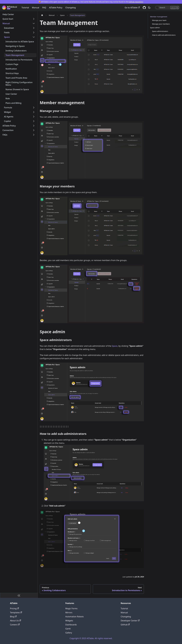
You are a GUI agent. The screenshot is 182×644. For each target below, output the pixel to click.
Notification (11, 69)
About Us (16, 621)
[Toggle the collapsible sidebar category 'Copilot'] (34, 121)
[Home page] (42, 15)
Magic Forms (72, 608)
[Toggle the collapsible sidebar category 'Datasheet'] (34, 28)
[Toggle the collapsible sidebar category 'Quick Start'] (34, 19)
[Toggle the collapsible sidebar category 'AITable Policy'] (34, 126)
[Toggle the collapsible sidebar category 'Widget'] (34, 112)
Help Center (8, 14)
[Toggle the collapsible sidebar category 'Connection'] (34, 130)
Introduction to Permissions (19, 60)
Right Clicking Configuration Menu (19, 84)
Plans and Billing (13, 103)
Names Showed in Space (17, 89)
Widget (7, 112)
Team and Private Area (16, 78)
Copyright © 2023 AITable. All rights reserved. (91, 638)
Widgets (69, 621)
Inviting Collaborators (16, 51)
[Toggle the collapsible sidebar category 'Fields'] (34, 32)
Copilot (7, 121)
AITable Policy (56, 8)
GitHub (125, 625)
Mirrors (69, 613)
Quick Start (8, 19)
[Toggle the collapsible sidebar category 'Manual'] (34, 23)
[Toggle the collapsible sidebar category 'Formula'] (34, 108)
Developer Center (130, 621)
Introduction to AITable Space (20, 42)
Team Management (15, 55)
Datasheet (9, 28)
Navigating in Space (15, 46)
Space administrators (160, 31)
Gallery (69, 633)
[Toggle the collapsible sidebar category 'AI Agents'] (34, 117)
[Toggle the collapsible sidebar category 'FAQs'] (34, 135)
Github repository (136, 2)
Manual (36, 8)
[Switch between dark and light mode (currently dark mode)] (149, 8)
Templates (16, 613)
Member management (159, 17)
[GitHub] (144, 8)
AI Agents (9, 117)
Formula (8, 108)
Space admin (155, 28)
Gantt (68, 629)
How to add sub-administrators (164, 35)
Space (7, 37)
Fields (7, 32)
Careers (15, 625)
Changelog (70, 8)
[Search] (167, 8)
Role (8, 98)
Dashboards (71, 625)
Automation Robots (75, 617)
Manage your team (159, 20)
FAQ (44, 8)
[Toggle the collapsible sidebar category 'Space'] (34, 37)
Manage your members (161, 24)
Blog (13, 617)
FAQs (5, 135)
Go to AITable (132, 8)
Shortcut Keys (12, 73)
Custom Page (12, 64)
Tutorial (25, 8)
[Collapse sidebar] (19, 595)
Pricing (14, 608)
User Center (11, 94)
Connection (8, 130)
